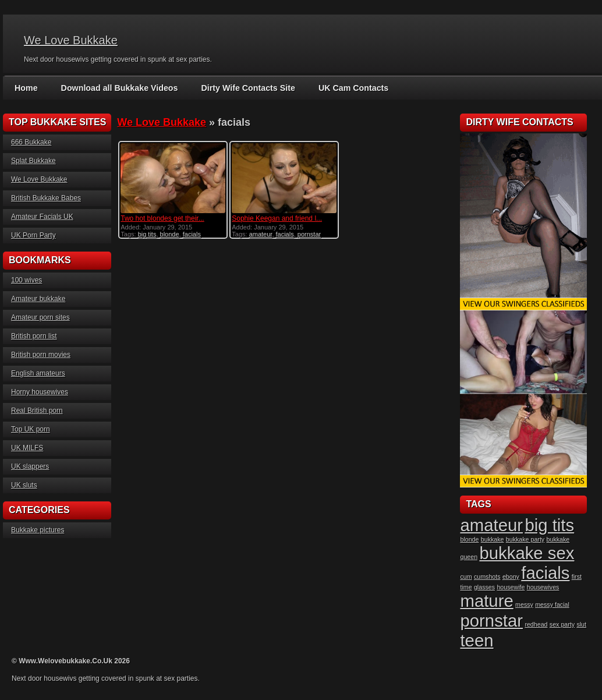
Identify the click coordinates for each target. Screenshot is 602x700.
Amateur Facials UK (42, 217)
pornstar (309, 234)
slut (581, 624)
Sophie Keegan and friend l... (277, 218)
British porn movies (41, 355)
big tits (147, 234)
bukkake (493, 539)
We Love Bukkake (71, 40)
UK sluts (24, 485)
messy (524, 604)
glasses (484, 587)
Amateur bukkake (38, 299)
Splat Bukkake (33, 161)
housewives (543, 587)
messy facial (552, 604)
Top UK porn (31, 429)
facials (192, 234)
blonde (170, 234)
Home (26, 88)
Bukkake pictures (38, 530)
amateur (261, 234)
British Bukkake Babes (46, 198)
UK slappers (30, 466)
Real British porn (37, 411)
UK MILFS (27, 448)
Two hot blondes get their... (162, 218)
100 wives (26, 280)
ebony (511, 577)
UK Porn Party (33, 235)
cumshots (487, 577)
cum (466, 577)
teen (477, 640)
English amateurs (38, 373)
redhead (536, 624)
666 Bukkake (31, 142)
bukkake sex (527, 553)
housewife (511, 587)
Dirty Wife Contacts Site (245, 88)
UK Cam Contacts (349, 88)
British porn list (34, 336)
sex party (562, 624)
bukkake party (525, 539)
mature (486, 601)
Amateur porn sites (40, 317)
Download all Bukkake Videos (118, 88)
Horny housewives (40, 392)
